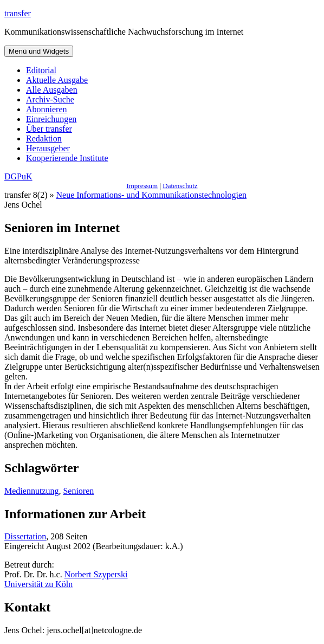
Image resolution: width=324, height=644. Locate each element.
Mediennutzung (31, 491)
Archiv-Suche (50, 99)
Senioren (78, 491)
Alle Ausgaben (52, 90)
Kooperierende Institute (67, 158)
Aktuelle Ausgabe (57, 80)
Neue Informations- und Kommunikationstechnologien (151, 195)
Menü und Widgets (39, 51)
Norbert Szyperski (96, 574)
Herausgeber (48, 148)
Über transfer (49, 129)
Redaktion (44, 139)
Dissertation (25, 536)
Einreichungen (51, 119)
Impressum (142, 186)
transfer (18, 13)
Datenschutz (180, 186)
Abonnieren (47, 109)
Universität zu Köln (38, 584)
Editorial (41, 70)
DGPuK (18, 176)
